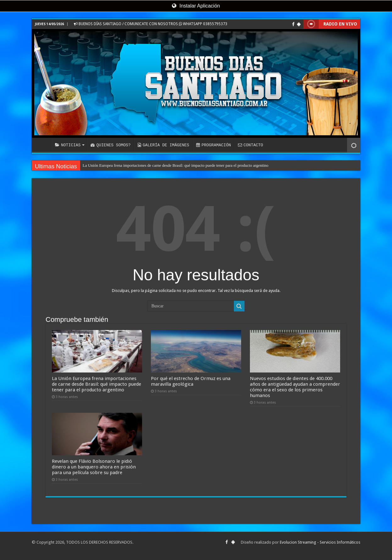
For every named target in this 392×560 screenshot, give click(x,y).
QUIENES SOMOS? (110, 145)
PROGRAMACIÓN (214, 145)
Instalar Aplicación (196, 6)
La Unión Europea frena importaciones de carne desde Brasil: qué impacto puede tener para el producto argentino (176, 165)
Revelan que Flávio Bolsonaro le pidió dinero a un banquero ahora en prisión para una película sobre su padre (94, 467)
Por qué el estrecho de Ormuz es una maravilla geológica (191, 381)
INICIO (43, 144)
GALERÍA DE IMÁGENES (163, 145)
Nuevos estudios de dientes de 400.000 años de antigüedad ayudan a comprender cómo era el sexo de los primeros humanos (295, 387)
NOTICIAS (68, 145)
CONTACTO (250, 145)
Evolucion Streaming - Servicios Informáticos (320, 542)
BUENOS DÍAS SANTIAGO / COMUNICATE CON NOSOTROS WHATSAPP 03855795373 (151, 24)
